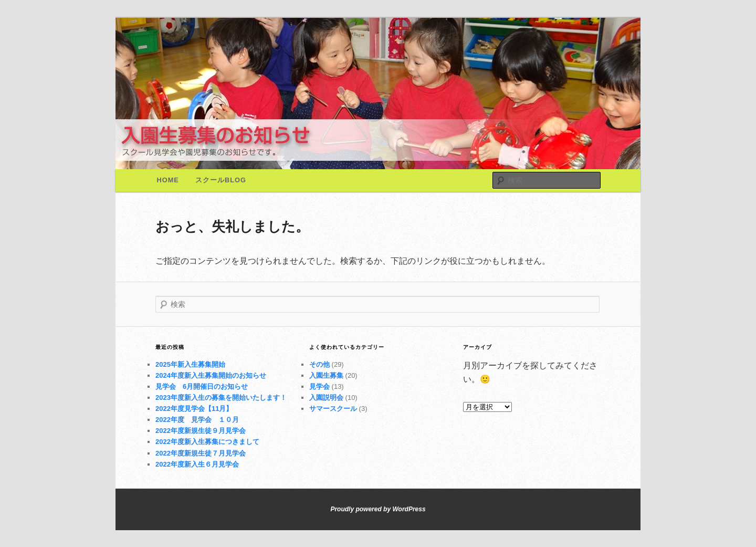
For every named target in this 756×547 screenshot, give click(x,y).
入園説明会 (326, 398)
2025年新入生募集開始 (190, 364)
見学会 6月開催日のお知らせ (202, 386)
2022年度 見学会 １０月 (197, 420)
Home (168, 180)
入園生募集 (326, 375)
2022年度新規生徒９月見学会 (201, 431)
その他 (319, 364)
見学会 (319, 386)
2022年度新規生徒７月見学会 (201, 453)
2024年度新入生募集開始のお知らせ (211, 375)
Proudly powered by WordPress (378, 509)
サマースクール (333, 409)
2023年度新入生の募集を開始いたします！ (221, 398)
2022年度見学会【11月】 (194, 409)
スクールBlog (221, 180)
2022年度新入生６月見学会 (197, 464)
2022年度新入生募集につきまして (207, 442)
